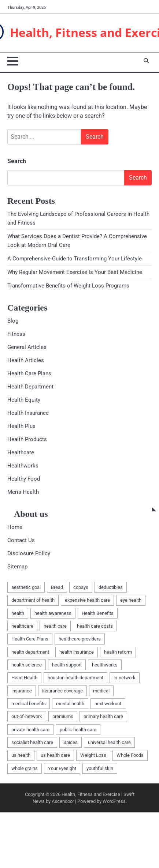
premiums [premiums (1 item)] (63, 716)
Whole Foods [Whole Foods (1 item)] (130, 755)
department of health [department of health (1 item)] (33, 600)
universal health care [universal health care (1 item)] (109, 742)
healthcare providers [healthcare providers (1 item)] (80, 639)
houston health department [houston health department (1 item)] (75, 678)
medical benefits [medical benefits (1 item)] (29, 704)
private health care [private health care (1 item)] (30, 730)
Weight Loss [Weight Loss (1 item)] (93, 755)
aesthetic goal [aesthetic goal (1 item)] (26, 587)
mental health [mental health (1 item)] (70, 704)
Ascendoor (63, 801)
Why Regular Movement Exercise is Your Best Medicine (75, 272)
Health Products (27, 439)
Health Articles (26, 360)
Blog (13, 321)
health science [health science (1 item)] (27, 665)
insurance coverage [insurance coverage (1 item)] (62, 691)
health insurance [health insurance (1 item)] (77, 652)
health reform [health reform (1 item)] (118, 652)
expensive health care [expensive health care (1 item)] (87, 600)
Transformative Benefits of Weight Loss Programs (68, 286)
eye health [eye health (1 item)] (131, 600)
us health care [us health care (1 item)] (55, 755)
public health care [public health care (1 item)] (78, 730)
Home (15, 527)
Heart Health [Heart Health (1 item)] (24, 678)
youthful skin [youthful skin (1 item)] (100, 768)
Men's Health (23, 492)
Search (17, 161)
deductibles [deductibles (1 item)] (111, 587)
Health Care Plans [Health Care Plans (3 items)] (30, 639)
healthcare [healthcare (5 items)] (22, 626)
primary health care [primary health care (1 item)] (103, 716)
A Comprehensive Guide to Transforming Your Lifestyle (75, 259)
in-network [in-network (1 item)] (125, 678)
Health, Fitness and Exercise (91, 794)
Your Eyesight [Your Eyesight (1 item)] (62, 768)
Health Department (30, 387)
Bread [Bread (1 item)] (57, 587)
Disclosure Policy (29, 553)
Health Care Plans (29, 373)
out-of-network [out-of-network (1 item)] (27, 716)
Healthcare (21, 452)
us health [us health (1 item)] (21, 755)
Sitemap (17, 567)
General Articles (27, 347)
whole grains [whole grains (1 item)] (25, 768)
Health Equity (24, 400)
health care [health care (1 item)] (55, 626)
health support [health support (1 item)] (67, 665)
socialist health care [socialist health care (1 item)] (32, 742)
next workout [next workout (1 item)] (108, 704)
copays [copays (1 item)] (81, 587)
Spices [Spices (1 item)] (71, 742)
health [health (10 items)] (18, 613)
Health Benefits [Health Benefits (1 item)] (98, 613)
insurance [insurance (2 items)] (22, 691)
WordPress (114, 801)
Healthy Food (24, 479)
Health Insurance (28, 413)
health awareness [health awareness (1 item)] (53, 613)
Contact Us (21, 540)
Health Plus (21, 426)
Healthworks (23, 466)
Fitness (16, 334)
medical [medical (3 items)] (101, 691)
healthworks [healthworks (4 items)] (105, 665)
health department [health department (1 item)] (30, 652)
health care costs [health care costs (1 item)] (95, 626)
